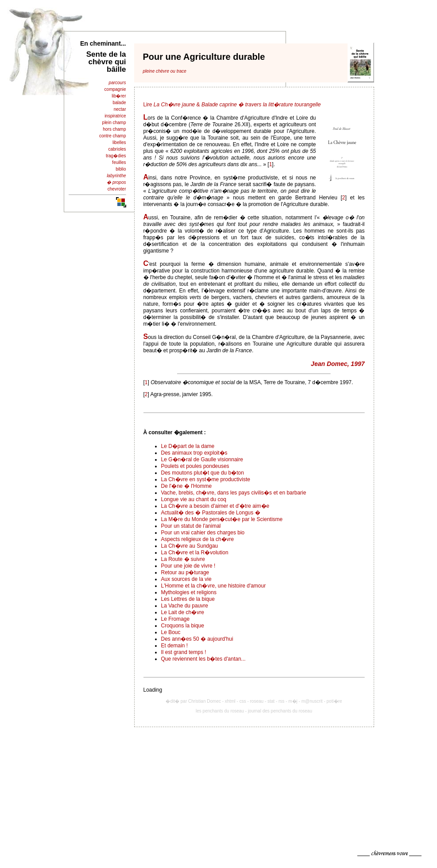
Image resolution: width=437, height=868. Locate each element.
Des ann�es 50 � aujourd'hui (197, 639)
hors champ (114, 129)
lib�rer (119, 96)
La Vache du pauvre (185, 606)
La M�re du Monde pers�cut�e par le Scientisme (222, 519)
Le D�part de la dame (188, 446)
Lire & (232, 105)
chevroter (117, 189)
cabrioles (117, 149)
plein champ (114, 123)
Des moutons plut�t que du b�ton (203, 473)
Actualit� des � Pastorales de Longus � (211, 513)
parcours (118, 83)
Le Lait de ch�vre (183, 612)
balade (119, 103)
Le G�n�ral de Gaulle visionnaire (202, 459)
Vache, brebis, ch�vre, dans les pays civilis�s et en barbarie (234, 493)
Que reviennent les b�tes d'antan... (203, 659)
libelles (119, 142)
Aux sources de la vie (186, 579)
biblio (121, 169)
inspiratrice (115, 116)
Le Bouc (171, 632)
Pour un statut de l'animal (191, 526)
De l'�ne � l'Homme (187, 486)
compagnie (115, 89)
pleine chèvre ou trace (165, 71)
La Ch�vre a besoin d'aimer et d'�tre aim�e (215, 506)
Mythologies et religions (189, 592)
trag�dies (116, 156)
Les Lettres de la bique (188, 599)
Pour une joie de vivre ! (188, 566)
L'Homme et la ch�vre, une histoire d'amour (214, 586)
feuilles (119, 162)
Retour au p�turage (185, 572)
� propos (116, 182)
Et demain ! (175, 646)
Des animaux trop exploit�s (194, 453)
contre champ (113, 136)
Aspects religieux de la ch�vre (198, 539)
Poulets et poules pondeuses (195, 466)
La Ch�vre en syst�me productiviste (206, 479)
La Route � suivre (183, 559)
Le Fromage (176, 619)
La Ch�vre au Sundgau (190, 546)
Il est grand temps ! (184, 652)
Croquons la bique (183, 626)
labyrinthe (116, 176)
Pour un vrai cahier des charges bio (203, 533)
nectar (120, 109)
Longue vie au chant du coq (194, 499)
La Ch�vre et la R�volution (195, 553)
